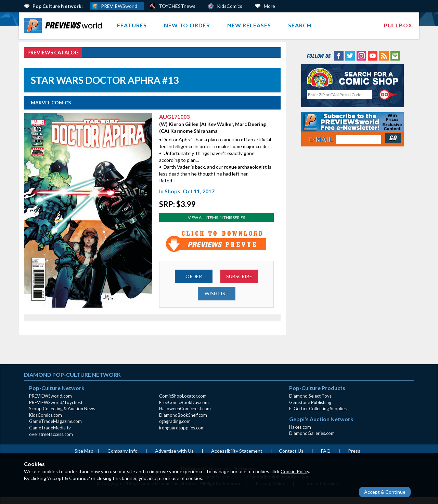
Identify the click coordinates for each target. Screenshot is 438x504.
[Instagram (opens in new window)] (361, 55)
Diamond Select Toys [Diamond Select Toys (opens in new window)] (310, 396)
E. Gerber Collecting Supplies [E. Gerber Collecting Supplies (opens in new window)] (318, 409)
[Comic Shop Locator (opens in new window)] (352, 77)
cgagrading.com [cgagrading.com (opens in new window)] (175, 421)
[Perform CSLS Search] (389, 95)
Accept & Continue (385, 492)
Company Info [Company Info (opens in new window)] (123, 451)
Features (132, 25)
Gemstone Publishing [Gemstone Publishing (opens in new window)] (310, 402)
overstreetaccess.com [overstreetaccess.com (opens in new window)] (51, 434)
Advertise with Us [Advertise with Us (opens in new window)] (174, 451)
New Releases (249, 25)
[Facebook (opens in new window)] (339, 55)
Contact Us (291, 451)
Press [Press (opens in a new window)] (354, 451)
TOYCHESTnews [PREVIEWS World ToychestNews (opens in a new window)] (177, 6)
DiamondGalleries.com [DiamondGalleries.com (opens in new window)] (312, 433)
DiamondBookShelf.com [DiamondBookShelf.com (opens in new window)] (183, 415)
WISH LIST (217, 293)
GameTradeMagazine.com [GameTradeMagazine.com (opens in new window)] (55, 421)
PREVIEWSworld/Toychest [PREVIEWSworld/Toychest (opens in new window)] (56, 402)
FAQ (326, 451)
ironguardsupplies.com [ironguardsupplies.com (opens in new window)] (182, 428)
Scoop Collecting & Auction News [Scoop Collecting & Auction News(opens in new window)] (62, 409)
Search (300, 25)
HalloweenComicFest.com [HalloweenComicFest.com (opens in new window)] (185, 409)
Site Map (84, 451)
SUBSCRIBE (239, 276)
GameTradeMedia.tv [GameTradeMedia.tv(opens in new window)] (50, 428)
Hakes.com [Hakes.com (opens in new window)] (300, 427)
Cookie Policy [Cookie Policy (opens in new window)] (295, 471)
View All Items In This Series (216, 217)
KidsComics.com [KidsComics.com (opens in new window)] (46, 415)
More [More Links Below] (269, 6)
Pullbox (398, 25)
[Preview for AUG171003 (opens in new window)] (217, 241)
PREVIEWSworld (119, 6)
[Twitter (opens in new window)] (350, 55)
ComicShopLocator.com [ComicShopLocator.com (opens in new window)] (183, 396)
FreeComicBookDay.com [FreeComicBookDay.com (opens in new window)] (184, 402)
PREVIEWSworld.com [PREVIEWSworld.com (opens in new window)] (50, 396)
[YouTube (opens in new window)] (373, 55)
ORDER (194, 276)
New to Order (187, 25)
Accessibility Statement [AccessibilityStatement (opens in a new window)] (237, 451)
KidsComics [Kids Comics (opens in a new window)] (230, 6)
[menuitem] (65, 25)
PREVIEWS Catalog (53, 52)
